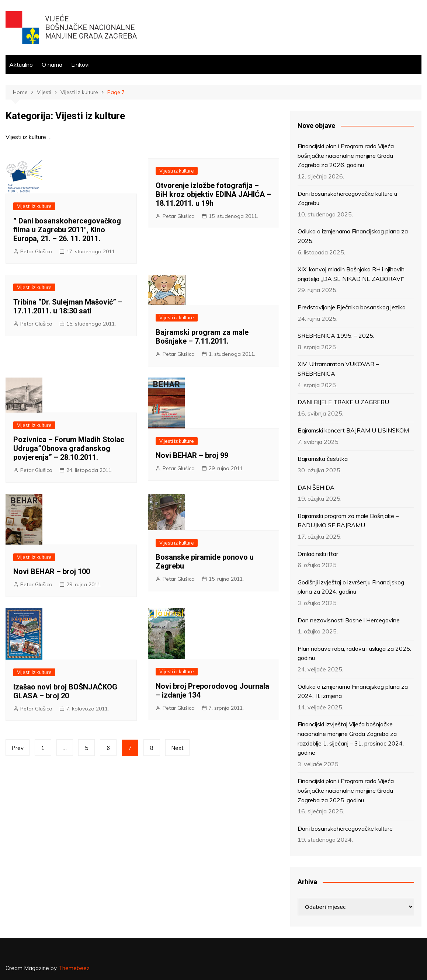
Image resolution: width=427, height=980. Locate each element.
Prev (18, 748)
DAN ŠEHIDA (316, 487)
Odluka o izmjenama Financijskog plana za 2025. (353, 236)
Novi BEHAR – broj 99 (192, 455)
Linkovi (80, 65)
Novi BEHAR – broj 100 (52, 571)
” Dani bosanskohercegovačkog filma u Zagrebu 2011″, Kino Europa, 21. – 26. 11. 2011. (67, 230)
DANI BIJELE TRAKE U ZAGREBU (343, 402)
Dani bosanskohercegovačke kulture (345, 828)
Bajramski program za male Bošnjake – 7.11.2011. (202, 337)
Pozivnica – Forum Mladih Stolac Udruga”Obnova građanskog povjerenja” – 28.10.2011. (69, 448)
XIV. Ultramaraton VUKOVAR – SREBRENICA (338, 369)
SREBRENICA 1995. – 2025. (336, 336)
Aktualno (21, 65)
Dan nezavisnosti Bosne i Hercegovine (349, 620)
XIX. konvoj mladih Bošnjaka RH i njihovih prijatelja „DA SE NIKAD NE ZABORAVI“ (351, 274)
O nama (52, 65)
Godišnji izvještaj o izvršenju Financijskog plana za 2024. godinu (351, 587)
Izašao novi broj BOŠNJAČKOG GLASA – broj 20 (65, 691)
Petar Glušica (36, 251)
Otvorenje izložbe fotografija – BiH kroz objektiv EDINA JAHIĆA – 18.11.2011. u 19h (213, 194)
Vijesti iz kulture (34, 206)
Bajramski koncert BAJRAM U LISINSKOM (353, 430)
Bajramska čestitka (323, 459)
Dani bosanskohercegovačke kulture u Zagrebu (347, 198)
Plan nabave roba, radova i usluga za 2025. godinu (354, 653)
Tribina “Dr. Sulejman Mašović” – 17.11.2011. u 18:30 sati (68, 306)
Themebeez (74, 968)
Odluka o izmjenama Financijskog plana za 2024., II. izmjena (353, 691)
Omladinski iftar (318, 554)
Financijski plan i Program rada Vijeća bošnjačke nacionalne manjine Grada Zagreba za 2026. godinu (346, 155)
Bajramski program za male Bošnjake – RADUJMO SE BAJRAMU (348, 521)
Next (177, 748)
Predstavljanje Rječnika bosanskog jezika (352, 307)
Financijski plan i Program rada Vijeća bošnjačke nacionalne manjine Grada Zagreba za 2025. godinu (346, 790)
